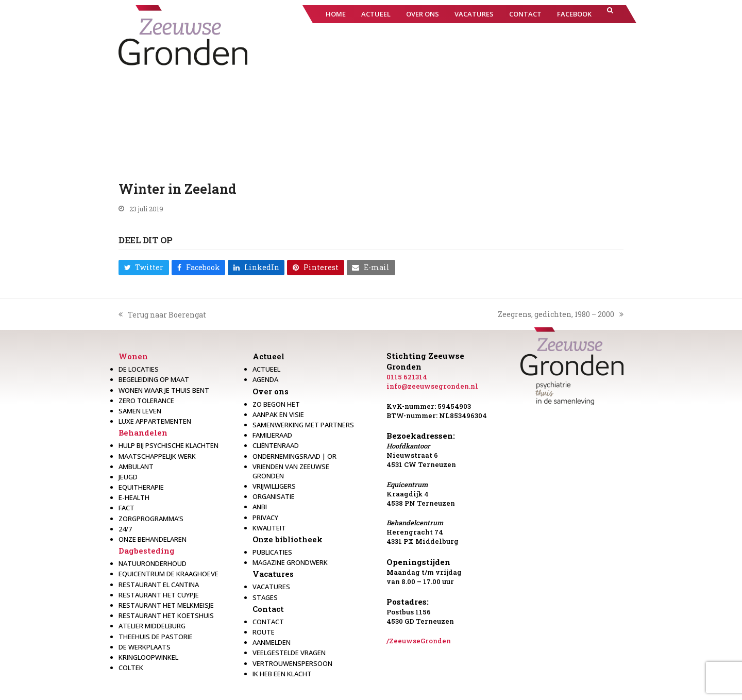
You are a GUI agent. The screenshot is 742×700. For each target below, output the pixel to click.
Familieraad (272, 435)
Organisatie (274, 496)
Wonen (133, 356)
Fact (127, 508)
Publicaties (272, 552)
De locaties (139, 369)
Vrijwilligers (274, 486)
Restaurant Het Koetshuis (166, 615)
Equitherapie (141, 487)
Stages (265, 597)
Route (264, 632)
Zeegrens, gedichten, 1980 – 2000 (561, 314)
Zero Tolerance (146, 401)
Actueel (268, 356)
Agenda (265, 379)
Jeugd (128, 477)
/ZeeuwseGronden (419, 641)
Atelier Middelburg (152, 626)
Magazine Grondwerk (290, 562)
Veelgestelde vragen (289, 653)
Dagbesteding (147, 551)
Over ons (271, 391)
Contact (268, 609)
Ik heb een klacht (282, 674)
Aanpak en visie (278, 414)
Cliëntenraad (276, 445)
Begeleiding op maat (154, 379)
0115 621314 (407, 377)
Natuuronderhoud (153, 563)
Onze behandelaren (153, 539)
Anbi (260, 507)
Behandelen (143, 432)
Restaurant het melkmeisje (166, 605)
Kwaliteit (269, 528)
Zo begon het (276, 404)
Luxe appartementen (155, 421)
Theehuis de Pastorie (156, 637)
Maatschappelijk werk (157, 456)
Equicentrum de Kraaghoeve (168, 574)
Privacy (265, 518)
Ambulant (136, 466)
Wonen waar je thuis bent (164, 390)
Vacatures (273, 574)
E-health (134, 497)
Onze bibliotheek (288, 539)
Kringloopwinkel (148, 657)
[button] (610, 14)
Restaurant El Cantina (159, 585)
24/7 (125, 529)
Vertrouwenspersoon (292, 663)
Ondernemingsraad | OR (294, 456)
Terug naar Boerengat (162, 315)
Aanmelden (272, 642)
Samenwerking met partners (303, 425)
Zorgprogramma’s (151, 519)
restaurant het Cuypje (159, 595)
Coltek (131, 668)
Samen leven (140, 411)
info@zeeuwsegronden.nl (432, 386)
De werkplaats (145, 647)
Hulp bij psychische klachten (168, 445)
